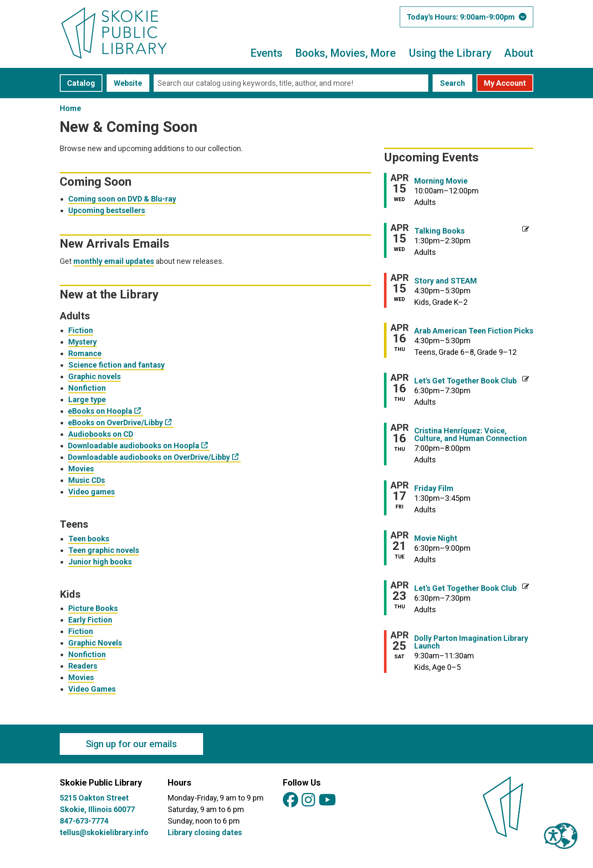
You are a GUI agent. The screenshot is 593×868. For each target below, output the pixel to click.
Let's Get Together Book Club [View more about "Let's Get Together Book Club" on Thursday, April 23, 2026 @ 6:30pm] (465, 588)
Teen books (89, 539)
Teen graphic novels (104, 550)
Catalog (81, 83)
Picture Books (93, 608)
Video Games (92, 689)
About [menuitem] (519, 53)
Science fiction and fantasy (116, 365)
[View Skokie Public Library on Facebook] (291, 800)
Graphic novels (94, 376)
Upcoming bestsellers (107, 210)
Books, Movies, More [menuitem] (346, 53)
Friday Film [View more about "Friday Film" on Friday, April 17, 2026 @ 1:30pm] (434, 488)
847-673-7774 (84, 821)
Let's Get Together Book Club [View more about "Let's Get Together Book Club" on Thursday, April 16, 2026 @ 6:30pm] (465, 381)
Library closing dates (205, 832)
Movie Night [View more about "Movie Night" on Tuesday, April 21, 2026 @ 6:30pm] (436, 538)
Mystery (83, 342)
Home (70, 108)
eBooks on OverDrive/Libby (116, 422)
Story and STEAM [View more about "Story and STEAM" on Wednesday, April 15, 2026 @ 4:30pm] (446, 281)
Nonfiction (87, 388)
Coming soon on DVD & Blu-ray (122, 199)
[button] (467, 17)
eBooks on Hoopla (100, 411)
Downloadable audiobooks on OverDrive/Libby (149, 457)
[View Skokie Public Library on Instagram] (308, 800)
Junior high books (100, 562)
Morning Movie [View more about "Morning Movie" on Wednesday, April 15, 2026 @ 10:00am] (441, 181)
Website (128, 83)
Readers (83, 666)
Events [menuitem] (266, 53)
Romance (85, 353)
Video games (92, 492)
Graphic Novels (95, 643)
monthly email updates (114, 261)
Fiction (81, 330)
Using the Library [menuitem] (450, 53)
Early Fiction (90, 620)
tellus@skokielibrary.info (104, 832)
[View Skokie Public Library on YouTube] (327, 800)
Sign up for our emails (131, 744)
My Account (505, 83)
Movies (81, 469)
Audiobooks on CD (101, 434)
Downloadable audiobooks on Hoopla (134, 446)
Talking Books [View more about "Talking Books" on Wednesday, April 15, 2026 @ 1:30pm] (439, 231)
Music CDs (87, 480)
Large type (87, 399)
